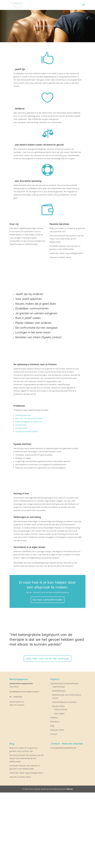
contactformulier (60, 592)
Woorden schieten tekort (60, 257)
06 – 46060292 (16, 697)
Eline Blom (55, 722)
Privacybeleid (56, 748)
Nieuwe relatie (58, 706)
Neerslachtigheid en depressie (28, 422)
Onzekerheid (21, 425)
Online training (60, 709)
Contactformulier (69, 748)
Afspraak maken (57, 730)
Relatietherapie (59, 691)
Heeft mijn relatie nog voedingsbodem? (67, 253)
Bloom (70, 789)
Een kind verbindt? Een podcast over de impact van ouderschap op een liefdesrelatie (67, 239)
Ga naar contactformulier (48, 600)
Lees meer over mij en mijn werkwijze (47, 658)
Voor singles (59, 713)
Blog (52, 726)
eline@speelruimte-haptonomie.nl (24, 692)
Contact (54, 734)
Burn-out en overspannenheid (29, 418)
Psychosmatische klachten (27, 431)
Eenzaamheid (21, 428)
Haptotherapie (59, 687)
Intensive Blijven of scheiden (64, 702)
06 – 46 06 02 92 (36, 592)
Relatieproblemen (23, 415)
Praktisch (54, 718)
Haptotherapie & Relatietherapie (64, 683)
